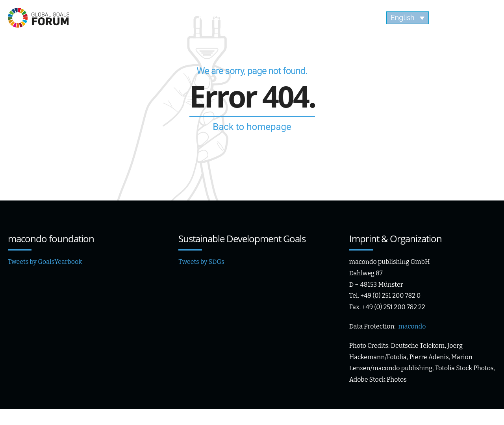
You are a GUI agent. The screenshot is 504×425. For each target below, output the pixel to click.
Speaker (157, 18)
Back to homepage (252, 127)
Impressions (287, 18)
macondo (412, 326)
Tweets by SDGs (201, 262)
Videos (347, 18)
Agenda (102, 18)
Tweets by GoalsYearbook (45, 262)
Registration (219, 18)
